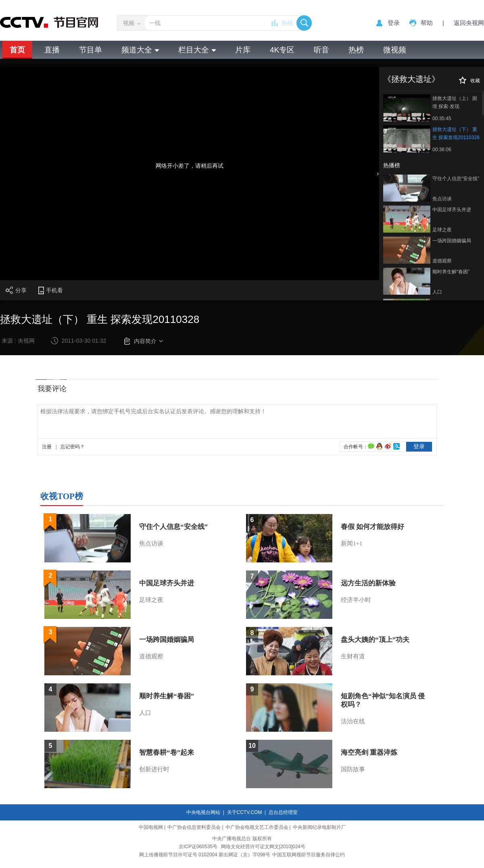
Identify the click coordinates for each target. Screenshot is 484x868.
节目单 (91, 50)
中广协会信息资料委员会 (194, 827)
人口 (437, 292)
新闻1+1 (352, 543)
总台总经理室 (283, 812)
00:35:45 (442, 119)
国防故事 (353, 769)
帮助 (427, 23)
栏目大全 (197, 50)
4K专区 (282, 50)
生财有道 (353, 656)
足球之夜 (442, 230)
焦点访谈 (442, 199)
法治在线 (353, 721)
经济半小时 (356, 600)
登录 (394, 23)
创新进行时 (154, 769)
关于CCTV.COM (245, 812)
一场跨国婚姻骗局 (452, 241)
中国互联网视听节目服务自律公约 (309, 855)
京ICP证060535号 (198, 847)
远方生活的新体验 (368, 583)
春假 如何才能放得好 (372, 527)
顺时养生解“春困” (451, 272)
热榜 (287, 23)
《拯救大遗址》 (411, 79)
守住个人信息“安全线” (456, 179)
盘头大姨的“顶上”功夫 (375, 640)
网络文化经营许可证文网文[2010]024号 (263, 847)
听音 (321, 50)
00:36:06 (442, 150)
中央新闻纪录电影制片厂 (319, 827)
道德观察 (442, 261)
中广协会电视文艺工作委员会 (257, 827)
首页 (17, 50)
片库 (243, 50)
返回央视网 (469, 23)
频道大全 (140, 50)
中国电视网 (151, 827)
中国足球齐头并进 (452, 210)
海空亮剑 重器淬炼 (369, 752)
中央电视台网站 (203, 812)
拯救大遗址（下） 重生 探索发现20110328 (456, 133)
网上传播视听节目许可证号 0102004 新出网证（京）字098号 (205, 855)
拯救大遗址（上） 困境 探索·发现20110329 (455, 103)
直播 (52, 50)
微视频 (395, 50)
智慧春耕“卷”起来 (167, 752)
